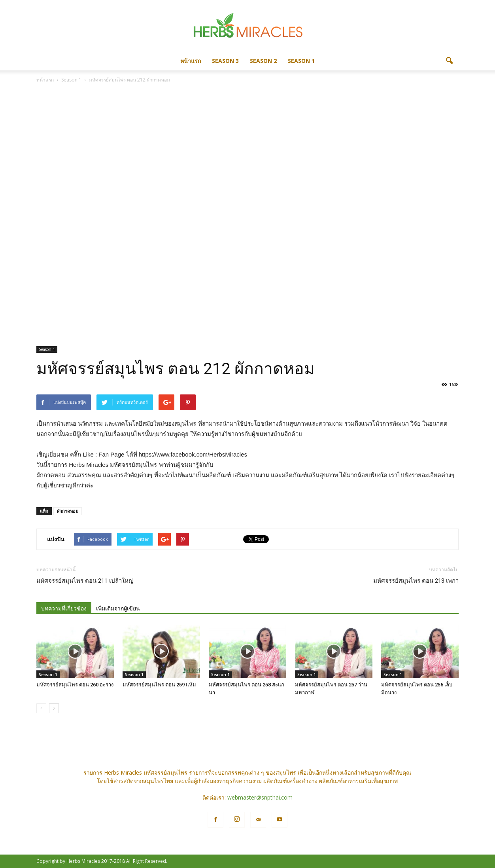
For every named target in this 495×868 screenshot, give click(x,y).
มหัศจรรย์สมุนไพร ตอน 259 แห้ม (159, 685)
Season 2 (263, 61)
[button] (449, 61)
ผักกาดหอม (68, 511)
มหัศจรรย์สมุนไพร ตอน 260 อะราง (75, 685)
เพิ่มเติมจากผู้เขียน (118, 608)
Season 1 (301, 61)
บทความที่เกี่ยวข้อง (64, 608)
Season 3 (225, 61)
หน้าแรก (191, 61)
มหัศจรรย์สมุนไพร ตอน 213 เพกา (416, 581)
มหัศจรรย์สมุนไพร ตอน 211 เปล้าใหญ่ (85, 581)
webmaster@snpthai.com (260, 797)
